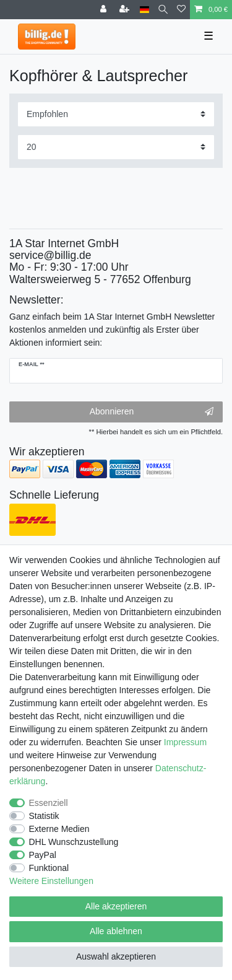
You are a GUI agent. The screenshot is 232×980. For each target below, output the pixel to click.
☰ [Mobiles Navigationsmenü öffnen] (208, 36)
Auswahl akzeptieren (116, 956)
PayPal (43, 855)
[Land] (144, 10)
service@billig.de (50, 255)
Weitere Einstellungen (51, 881)
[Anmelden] (105, 10)
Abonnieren (152, 412)
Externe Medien (59, 829)
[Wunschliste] (181, 10)
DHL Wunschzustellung (74, 842)
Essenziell (49, 803)
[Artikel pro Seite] (116, 147)
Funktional (49, 868)
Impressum (185, 742)
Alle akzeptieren (116, 906)
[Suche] (163, 10)
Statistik (44, 816)
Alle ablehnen (116, 931)
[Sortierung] (116, 114)
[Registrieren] (126, 10)
